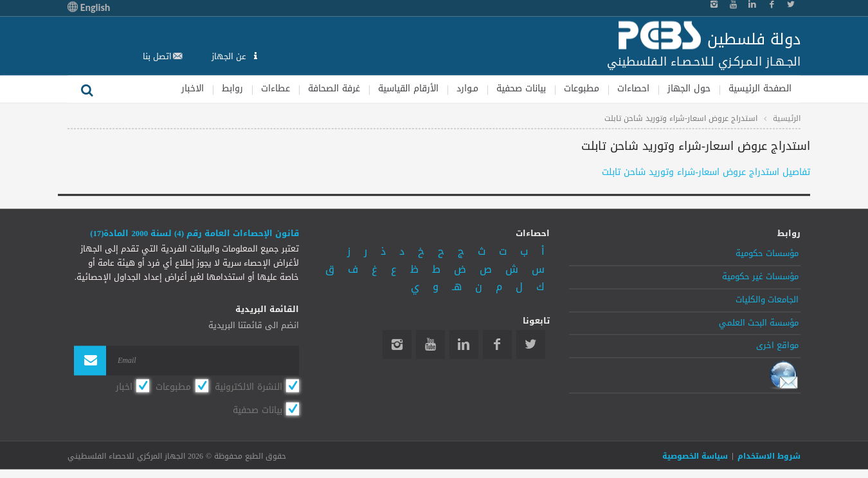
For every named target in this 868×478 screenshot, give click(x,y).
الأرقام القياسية (408, 88)
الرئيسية (787, 118)
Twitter (531, 345)
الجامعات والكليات (767, 300)
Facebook (497, 345)
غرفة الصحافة (334, 88)
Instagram (397, 345)
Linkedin (464, 345)
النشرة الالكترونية (249, 387)
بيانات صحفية (521, 88)
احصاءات (633, 88)
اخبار (124, 387)
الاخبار (193, 88)
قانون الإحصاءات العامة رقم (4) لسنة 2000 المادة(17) (194, 234)
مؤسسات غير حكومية (760, 277)
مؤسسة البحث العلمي (759, 323)
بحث (87, 89)
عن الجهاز (230, 56)
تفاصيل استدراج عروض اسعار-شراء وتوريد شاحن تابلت (706, 173)
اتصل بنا (157, 56)
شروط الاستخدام (769, 456)
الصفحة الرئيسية (760, 88)
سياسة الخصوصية (695, 456)
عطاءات (276, 88)
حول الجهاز (689, 88)
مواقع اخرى (777, 346)
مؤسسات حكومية (767, 254)
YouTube (430, 345)
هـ (457, 287)
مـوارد (467, 88)
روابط (232, 88)
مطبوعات (582, 88)
